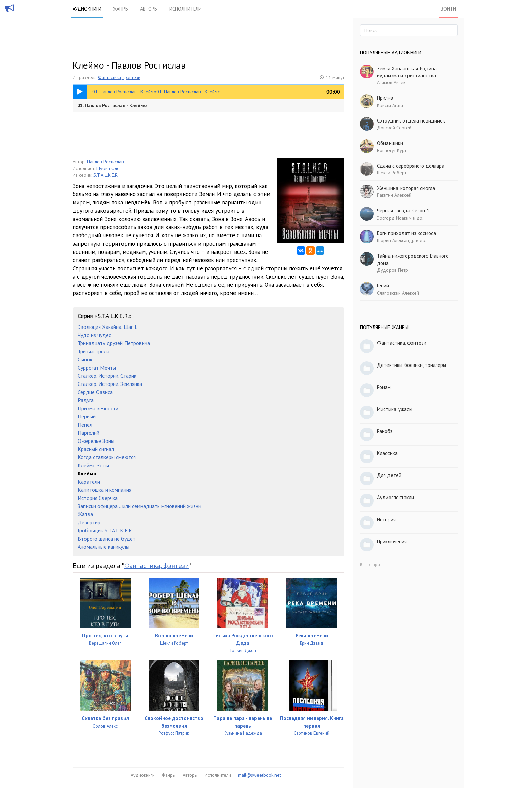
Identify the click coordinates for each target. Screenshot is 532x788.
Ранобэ (385, 431)
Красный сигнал (96, 449)
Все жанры (370, 565)
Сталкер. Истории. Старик (107, 376)
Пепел (85, 425)
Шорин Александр (396, 240)
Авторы (149, 9)
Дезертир (89, 522)
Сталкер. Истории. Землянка (110, 384)
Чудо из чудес (94, 335)
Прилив (385, 98)
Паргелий (89, 433)
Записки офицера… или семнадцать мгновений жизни (139, 506)
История (386, 519)
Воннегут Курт (392, 150)
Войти (448, 9)
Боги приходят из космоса (406, 233)
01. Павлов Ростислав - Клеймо (112, 105)
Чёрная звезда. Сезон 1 (403, 211)
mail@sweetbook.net (259, 775)
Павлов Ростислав (105, 162)
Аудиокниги (87, 9)
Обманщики (390, 143)
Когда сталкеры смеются (107, 457)
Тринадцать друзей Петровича (114, 343)
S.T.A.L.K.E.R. (106, 175)
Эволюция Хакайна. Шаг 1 (107, 327)
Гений (383, 286)
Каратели (89, 482)
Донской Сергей (394, 128)
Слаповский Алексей (398, 293)
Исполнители (185, 9)
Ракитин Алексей (394, 195)
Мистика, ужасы (395, 409)
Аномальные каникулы (103, 547)
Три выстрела (93, 351)
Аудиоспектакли (395, 497)
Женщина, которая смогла (406, 188)
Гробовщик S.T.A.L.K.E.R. (105, 530)
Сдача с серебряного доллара (411, 166)
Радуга (86, 400)
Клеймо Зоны (93, 465)
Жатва (85, 514)
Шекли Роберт (392, 173)
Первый (87, 416)
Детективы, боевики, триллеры (412, 365)
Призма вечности (98, 408)
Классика (387, 453)
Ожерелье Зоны (96, 441)
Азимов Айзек (391, 82)
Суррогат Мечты (97, 368)
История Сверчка (98, 498)
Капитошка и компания (104, 490)
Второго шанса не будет (107, 539)
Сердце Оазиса (95, 392)
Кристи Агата (390, 105)
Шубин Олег (109, 168)
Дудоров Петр (393, 270)
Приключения (392, 541)
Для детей (389, 475)
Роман (384, 387)
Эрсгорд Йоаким (394, 218)
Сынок (85, 359)
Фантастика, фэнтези (119, 77)
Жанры (121, 9)
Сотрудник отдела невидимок (411, 121)
